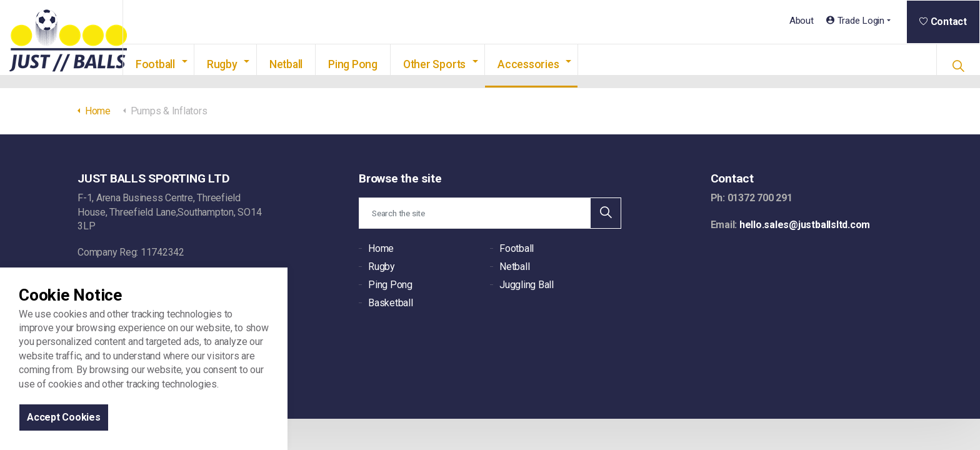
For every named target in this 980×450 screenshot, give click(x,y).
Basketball (391, 303)
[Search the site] (490, 213)
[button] (606, 213)
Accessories (547, 64)
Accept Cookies (64, 417)
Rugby (242, 64)
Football (175, 64)
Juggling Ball (527, 285)
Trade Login (855, 21)
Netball (305, 64)
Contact (943, 22)
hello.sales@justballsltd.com (805, 225)
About (802, 21)
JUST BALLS (71, 44)
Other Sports (454, 64)
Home (381, 248)
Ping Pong (372, 64)
